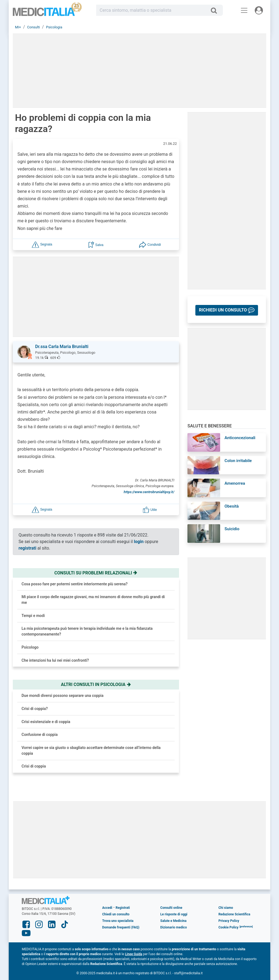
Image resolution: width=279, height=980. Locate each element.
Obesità (232, 506)
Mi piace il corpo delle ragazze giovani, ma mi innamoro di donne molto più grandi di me (93, 600)
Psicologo (30, 647)
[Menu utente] (259, 10)
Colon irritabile (238, 461)
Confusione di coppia (40, 735)
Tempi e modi (33, 616)
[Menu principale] (244, 10)
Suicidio (232, 529)
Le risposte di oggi (174, 914)
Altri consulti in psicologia (96, 684)
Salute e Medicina (173, 921)
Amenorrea (235, 483)
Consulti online (171, 908)
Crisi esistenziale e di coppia (46, 722)
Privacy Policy (229, 921)
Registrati (123, 908)
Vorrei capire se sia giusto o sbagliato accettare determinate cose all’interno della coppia (91, 750)
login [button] (139, 542)
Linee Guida (134, 954)
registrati (27, 548)
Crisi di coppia (34, 766)
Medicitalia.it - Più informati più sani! (48, 11)
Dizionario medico (173, 927)
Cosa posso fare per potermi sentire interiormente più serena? (75, 584)
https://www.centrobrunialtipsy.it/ (149, 492)
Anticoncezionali (240, 438)
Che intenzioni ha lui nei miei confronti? (55, 660)
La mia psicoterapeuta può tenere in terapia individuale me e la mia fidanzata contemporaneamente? (87, 631)
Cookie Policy (229, 927)
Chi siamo (226, 908)
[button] (42, 244)
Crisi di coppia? (35, 709)
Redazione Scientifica (234, 914)
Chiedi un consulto (116, 914)
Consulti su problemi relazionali (96, 573)
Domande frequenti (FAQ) (121, 927)
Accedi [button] (107, 908)
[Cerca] (216, 10)
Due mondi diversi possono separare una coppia (63, 696)
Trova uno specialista (118, 921)
